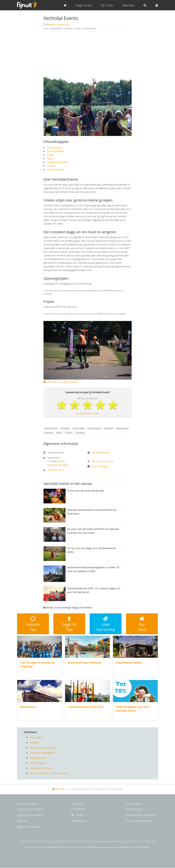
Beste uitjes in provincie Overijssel (49, 774)
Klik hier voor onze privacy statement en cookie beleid (119, 847)
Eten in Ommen (100, 467)
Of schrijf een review (87, 414)
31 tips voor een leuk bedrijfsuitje (85, 491)
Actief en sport (38, 763)
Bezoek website (101, 453)
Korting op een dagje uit (43, 748)
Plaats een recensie (58, 162)
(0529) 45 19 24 (56, 470)
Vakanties (128, 5)
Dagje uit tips (56, 28)
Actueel (34, 743)
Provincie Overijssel (58, 465)
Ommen (78, 28)
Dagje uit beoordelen (29, 827)
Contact (51, 166)
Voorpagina (37, 738)
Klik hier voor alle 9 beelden (61, 382)
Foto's (50, 159)
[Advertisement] (88, 55)
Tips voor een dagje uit (43, 753)
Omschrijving (54, 148)
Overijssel (68, 28)
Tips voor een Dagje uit (30, 809)
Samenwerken (134, 809)
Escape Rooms (38, 758)
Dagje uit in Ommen (41, 768)
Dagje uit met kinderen (30, 815)
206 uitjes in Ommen (102, 461)
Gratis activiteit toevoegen (141, 815)
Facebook (78, 809)
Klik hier (60, 789)
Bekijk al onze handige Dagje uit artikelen (69, 608)
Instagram (79, 821)
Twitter (77, 815)
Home (46, 28)
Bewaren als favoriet (58, 25)
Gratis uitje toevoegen (138, 821)
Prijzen (51, 155)
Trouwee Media (51, 847)
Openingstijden (55, 151)
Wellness (22, 821)
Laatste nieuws (55, 169)
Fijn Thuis (107, 5)
